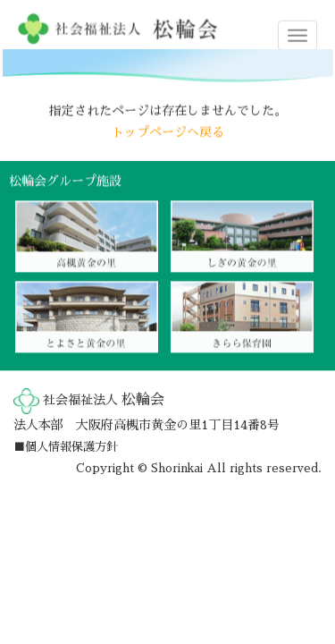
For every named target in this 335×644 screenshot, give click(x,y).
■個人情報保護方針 (66, 447)
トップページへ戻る (168, 131)
